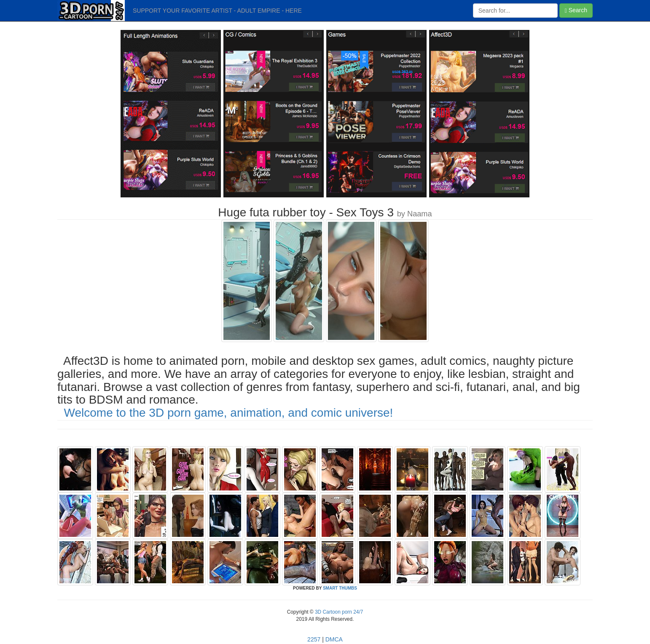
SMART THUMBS (340, 588)
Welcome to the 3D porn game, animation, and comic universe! (229, 413)
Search (576, 10)
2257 (314, 639)
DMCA (334, 639)
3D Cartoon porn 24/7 (338, 612)
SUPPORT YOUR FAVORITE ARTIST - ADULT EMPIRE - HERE (217, 11)
